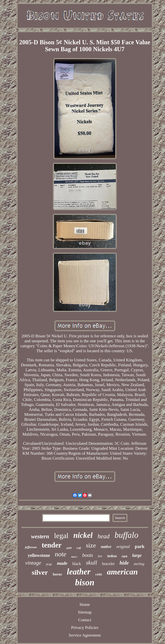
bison (85, 582)
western (40, 536)
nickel (83, 535)
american (122, 572)
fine (100, 556)
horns (58, 574)
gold (69, 548)
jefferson (31, 547)
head (104, 536)
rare (125, 556)
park (140, 546)
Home (85, 605)
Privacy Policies (85, 628)
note (60, 554)
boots (87, 555)
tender (52, 545)
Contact (85, 620)
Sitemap (85, 612)
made (62, 563)
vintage (33, 563)
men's (74, 557)
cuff (79, 548)
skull (91, 563)
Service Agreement (85, 635)
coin (99, 574)
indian (112, 556)
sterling (139, 564)
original (123, 547)
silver (40, 572)
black (77, 564)
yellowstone (39, 555)
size (91, 545)
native (106, 547)
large (137, 555)
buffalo (126, 535)
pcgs (49, 564)
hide (124, 563)
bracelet (108, 564)
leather (79, 572)
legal (61, 535)
